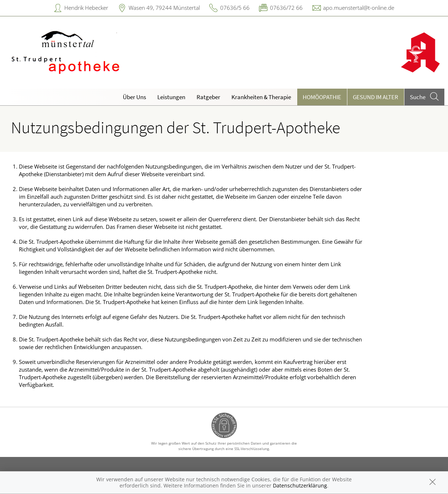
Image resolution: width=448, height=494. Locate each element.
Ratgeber (208, 97)
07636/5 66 (235, 8)
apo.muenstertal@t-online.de (359, 8)
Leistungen (171, 97)
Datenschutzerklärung (300, 485)
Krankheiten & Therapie (261, 97)
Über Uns (134, 97)
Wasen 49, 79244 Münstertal (164, 8)
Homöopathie (322, 97)
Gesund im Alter (376, 97)
